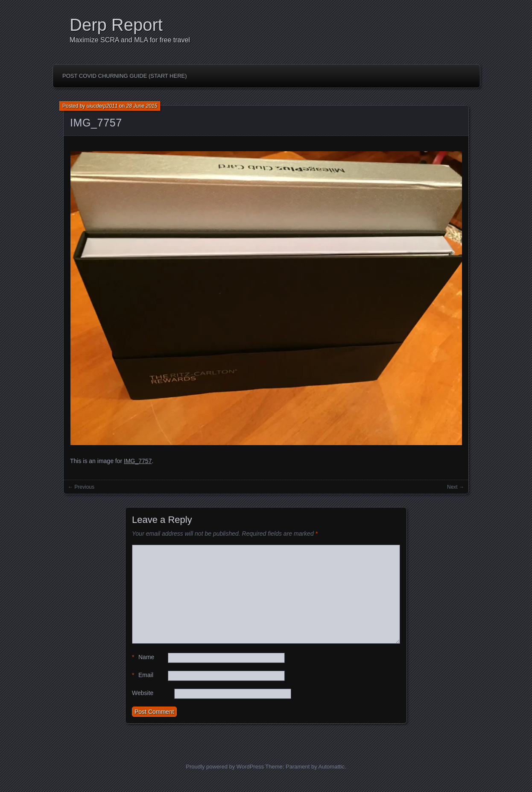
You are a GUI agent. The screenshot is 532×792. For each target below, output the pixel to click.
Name (143, 657)
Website (143, 693)
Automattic (332, 767)
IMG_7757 (96, 123)
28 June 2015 (142, 106)
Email (143, 675)
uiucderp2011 (102, 106)
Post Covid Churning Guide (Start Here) (125, 76)
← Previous (81, 487)
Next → (456, 487)
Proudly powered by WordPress (225, 767)
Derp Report (116, 25)
